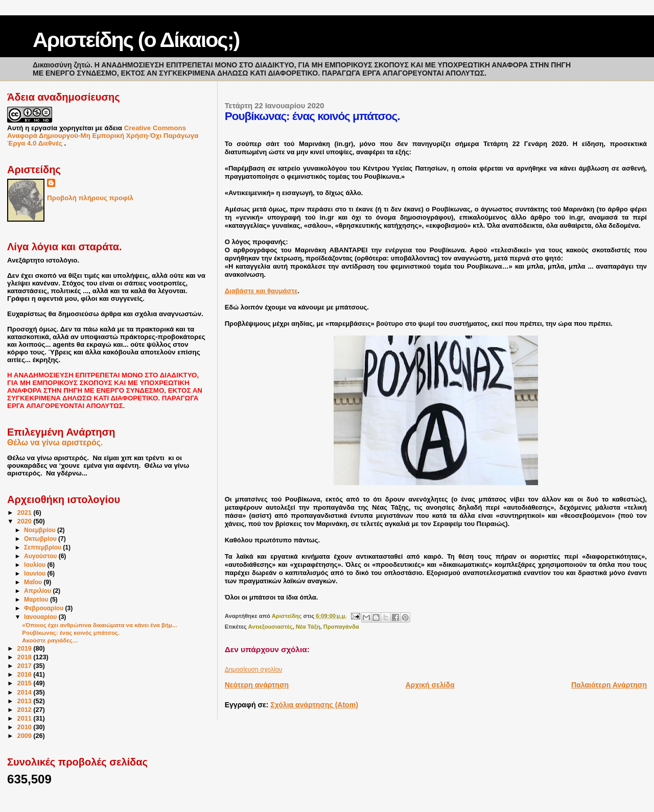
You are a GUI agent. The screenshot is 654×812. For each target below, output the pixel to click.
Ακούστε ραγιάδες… (50, 640)
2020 (26, 521)
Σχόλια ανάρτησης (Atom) (314, 705)
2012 (26, 710)
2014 (26, 692)
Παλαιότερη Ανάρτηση (609, 685)
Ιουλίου (36, 565)
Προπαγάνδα (341, 627)
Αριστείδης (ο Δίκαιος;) (136, 40)
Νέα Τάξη (308, 627)
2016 (26, 675)
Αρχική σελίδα (430, 685)
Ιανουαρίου (41, 617)
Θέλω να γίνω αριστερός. (55, 443)
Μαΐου (34, 582)
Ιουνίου (36, 574)
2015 (26, 683)
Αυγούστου (41, 556)
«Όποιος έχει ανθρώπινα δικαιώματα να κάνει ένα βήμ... (99, 625)
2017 (26, 666)
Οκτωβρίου (41, 539)
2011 (26, 719)
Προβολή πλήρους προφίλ (90, 198)
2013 (26, 701)
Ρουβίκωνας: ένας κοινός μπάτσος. (71, 633)
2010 (26, 727)
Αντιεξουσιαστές (271, 627)
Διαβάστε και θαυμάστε (261, 291)
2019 (26, 649)
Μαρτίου (37, 600)
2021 (26, 513)
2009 (26, 736)
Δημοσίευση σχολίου (254, 670)
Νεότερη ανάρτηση (257, 685)
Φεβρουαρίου (45, 608)
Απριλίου (38, 591)
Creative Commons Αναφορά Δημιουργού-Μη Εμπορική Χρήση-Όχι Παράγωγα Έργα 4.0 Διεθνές (103, 136)
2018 (26, 657)
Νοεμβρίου (41, 530)
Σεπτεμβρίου (43, 547)
